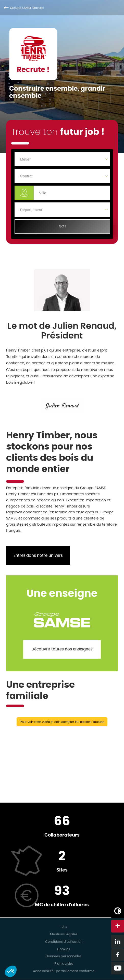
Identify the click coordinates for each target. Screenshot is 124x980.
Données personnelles (64, 956)
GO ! (62, 226)
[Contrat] (62, 176)
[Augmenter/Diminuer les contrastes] (118, 911)
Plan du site (64, 964)
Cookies (64, 949)
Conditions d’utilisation (64, 942)
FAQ (64, 927)
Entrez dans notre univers (38, 556)
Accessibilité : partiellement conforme (64, 971)
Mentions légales (64, 934)
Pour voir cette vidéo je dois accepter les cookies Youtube (62, 722)
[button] (11, 971)
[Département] (62, 210)
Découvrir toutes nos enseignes (62, 649)
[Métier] (62, 159)
